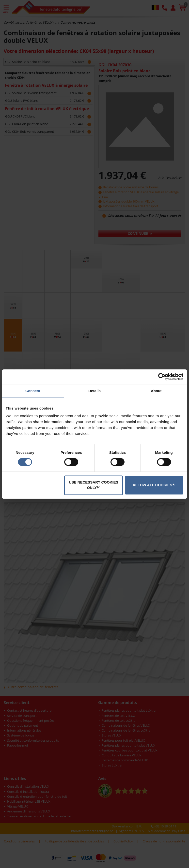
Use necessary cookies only (94, 485)
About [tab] (156, 391)
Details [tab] (94, 391)
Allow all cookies (153, 485)
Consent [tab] (33, 391)
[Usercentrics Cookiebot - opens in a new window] (162, 377)
